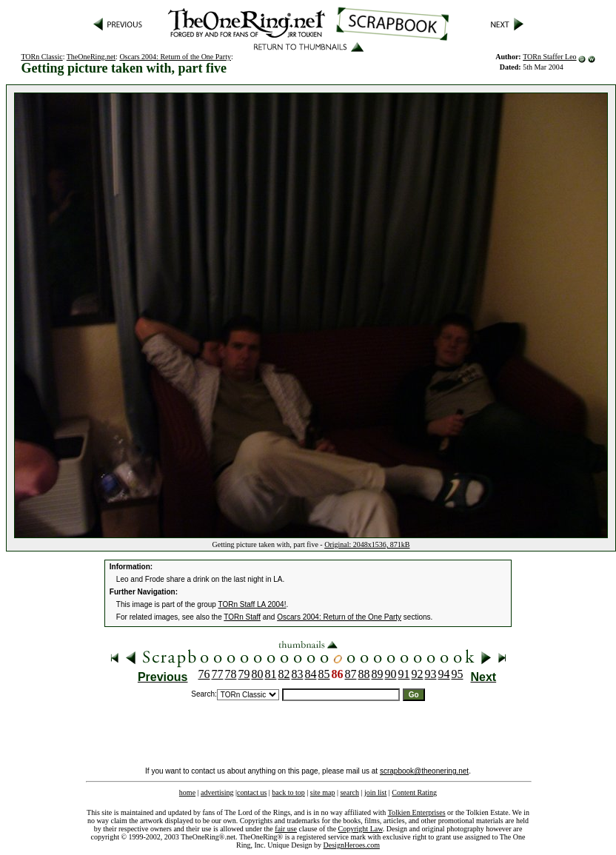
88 (364, 674)
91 (404, 674)
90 (391, 674)
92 (418, 674)
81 (271, 674)
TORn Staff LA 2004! (252, 604)
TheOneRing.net (91, 57)
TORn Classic (41, 57)
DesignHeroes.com (352, 845)
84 (311, 674)
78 (231, 674)
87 (351, 674)
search (349, 792)
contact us (252, 792)
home (187, 792)
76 (204, 674)
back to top (288, 792)
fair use (286, 829)
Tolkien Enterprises (417, 812)
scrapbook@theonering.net (424, 771)
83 (298, 674)
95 (458, 674)
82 (284, 674)
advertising (217, 792)
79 (244, 674)
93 (431, 674)
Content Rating (414, 792)
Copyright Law (361, 829)
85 (324, 674)
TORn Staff (242, 617)
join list (375, 792)
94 (444, 674)
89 (378, 674)
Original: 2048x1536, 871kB (367, 544)
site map (323, 792)
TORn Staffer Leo (549, 57)
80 (258, 674)
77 (218, 674)
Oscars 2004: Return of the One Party (175, 57)
